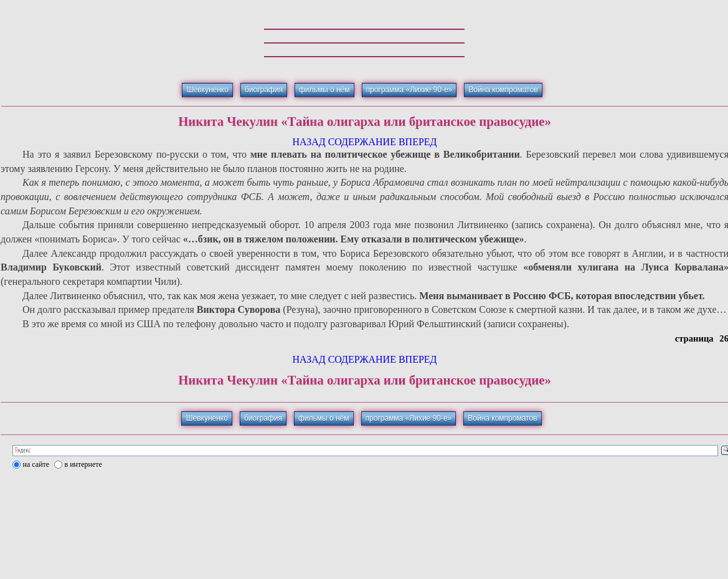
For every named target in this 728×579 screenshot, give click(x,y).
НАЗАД (309, 142)
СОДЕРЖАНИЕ (362, 142)
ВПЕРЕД (418, 142)
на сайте (36, 464)
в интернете (83, 464)
